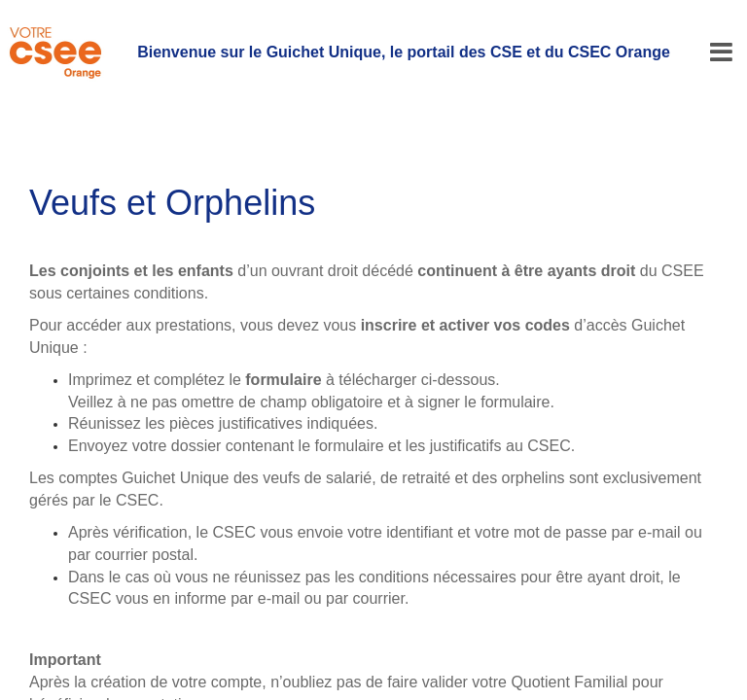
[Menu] (721, 52)
